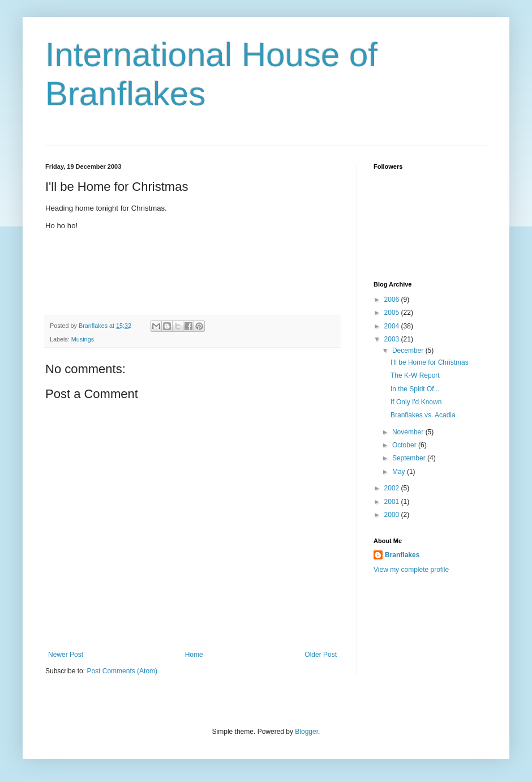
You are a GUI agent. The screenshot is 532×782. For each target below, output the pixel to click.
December (409, 351)
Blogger (306, 732)
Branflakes (402, 555)
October (405, 445)
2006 (393, 300)
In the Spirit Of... (415, 389)
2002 (393, 488)
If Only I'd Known (416, 402)
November (409, 432)
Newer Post (66, 655)
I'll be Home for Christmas (430, 362)
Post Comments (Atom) (122, 671)
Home (194, 655)
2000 (393, 515)
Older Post (321, 655)
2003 (393, 339)
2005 (393, 313)
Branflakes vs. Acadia (423, 415)
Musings (83, 339)
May (400, 472)
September (410, 458)
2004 (393, 326)
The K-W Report (415, 375)
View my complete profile (411, 570)
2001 (393, 502)
